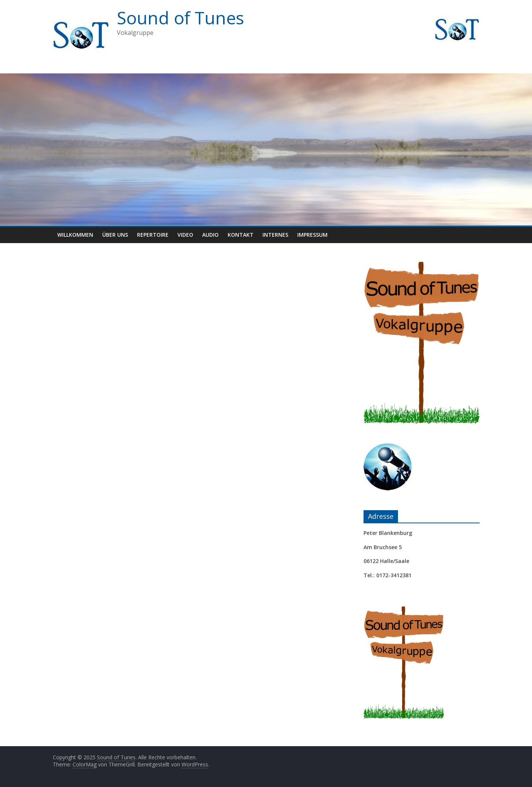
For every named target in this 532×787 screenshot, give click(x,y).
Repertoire (153, 235)
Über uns (115, 235)
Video (185, 235)
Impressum (312, 235)
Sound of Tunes (180, 18)
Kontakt (241, 235)
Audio (210, 235)
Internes (275, 235)
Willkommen (75, 235)
